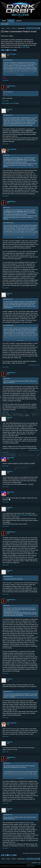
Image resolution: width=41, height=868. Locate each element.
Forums (11, 21)
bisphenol (10, 109)
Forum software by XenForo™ (19, 866)
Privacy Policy (38, 865)
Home (4, 21)
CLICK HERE (25, 47)
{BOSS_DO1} (11, 458)
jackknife (4, 103)
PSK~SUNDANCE (12, 149)
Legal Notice (35, 863)
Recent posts (5, 24)
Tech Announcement (22, 515)
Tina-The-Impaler (12, 54)
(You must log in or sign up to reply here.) (31, 853)
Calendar (19, 21)
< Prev (3, 50)
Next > (15, 50)
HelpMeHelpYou (11, 86)
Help (39, 863)
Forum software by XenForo (7, 866)
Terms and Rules (30, 865)
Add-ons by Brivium (31, 866)
